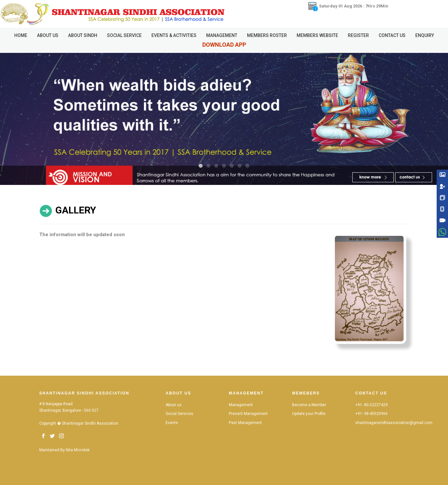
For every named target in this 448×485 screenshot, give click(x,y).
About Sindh (83, 35)
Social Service (124, 35)
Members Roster (267, 35)
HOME (21, 35)
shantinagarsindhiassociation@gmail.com (394, 423)
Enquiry (425, 35)
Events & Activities (174, 35)
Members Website (317, 35)
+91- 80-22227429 (371, 405)
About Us (48, 35)
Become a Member (309, 405)
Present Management (248, 414)
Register (358, 35)
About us (174, 405)
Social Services (179, 414)
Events (172, 423)
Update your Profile (309, 414)
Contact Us (392, 35)
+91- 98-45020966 (371, 414)
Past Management (245, 423)
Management (222, 35)
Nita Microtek (78, 450)
